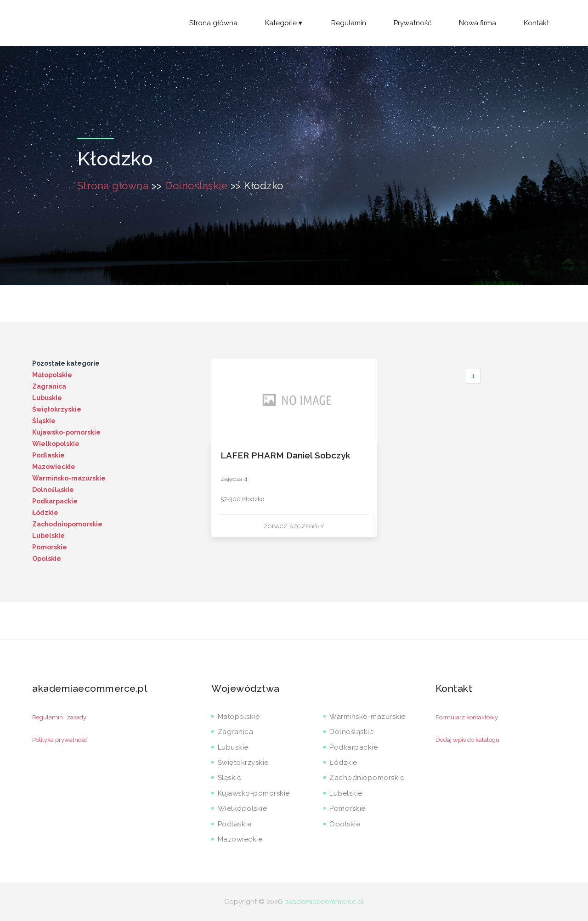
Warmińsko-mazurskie (69, 478)
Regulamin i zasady (59, 717)
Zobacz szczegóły (294, 526)
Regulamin (349, 23)
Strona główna (213, 23)
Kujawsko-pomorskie (66, 432)
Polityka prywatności (60, 740)
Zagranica (49, 386)
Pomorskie (50, 547)
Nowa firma (478, 23)
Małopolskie (52, 375)
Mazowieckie (54, 467)
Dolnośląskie (196, 186)
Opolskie (47, 559)
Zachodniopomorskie (67, 524)
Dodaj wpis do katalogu (467, 740)
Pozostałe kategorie (66, 363)
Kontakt (536, 23)
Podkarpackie (55, 501)
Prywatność (413, 23)
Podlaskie (48, 455)
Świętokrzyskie (57, 409)
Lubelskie (48, 536)
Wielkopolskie (56, 444)
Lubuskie (47, 398)
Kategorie (284, 23)
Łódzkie (45, 513)
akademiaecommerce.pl (324, 902)
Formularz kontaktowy (467, 717)
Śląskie (44, 421)
